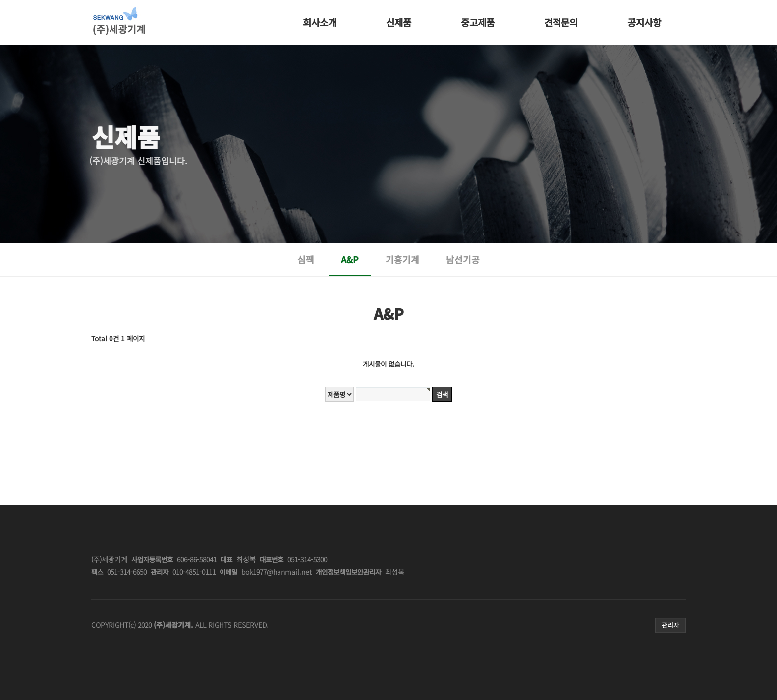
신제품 (399, 22)
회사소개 (320, 22)
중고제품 (478, 22)
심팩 (306, 259)
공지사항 (644, 22)
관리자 (670, 625)
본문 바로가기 (91, 0)
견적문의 (561, 22)
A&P (350, 259)
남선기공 (463, 259)
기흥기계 (402, 259)
